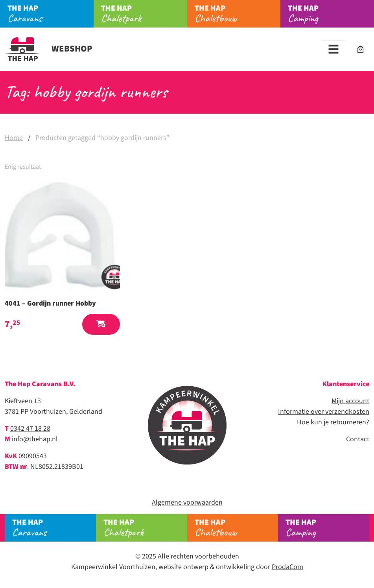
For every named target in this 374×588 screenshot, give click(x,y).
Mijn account (350, 401)
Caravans (51, 14)
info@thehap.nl (35, 439)
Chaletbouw (238, 14)
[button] (101, 324)
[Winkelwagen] (360, 49)
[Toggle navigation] (333, 49)
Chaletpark (144, 14)
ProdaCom (287, 567)
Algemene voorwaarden (187, 502)
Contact (358, 439)
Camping (331, 14)
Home (14, 138)
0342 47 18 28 (30, 429)
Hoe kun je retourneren (332, 422)
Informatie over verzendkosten (324, 412)
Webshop (49, 49)
